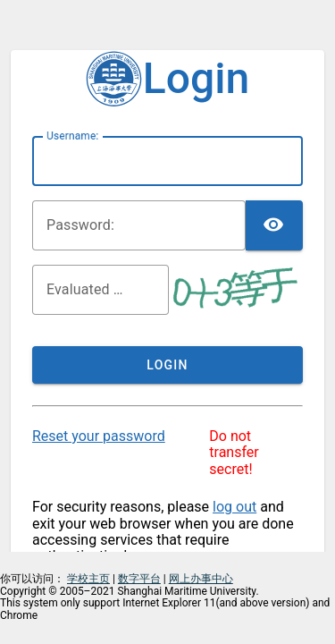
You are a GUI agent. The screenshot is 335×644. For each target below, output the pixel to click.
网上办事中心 (201, 579)
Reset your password (99, 436)
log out (234, 507)
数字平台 (139, 579)
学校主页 (88, 579)
